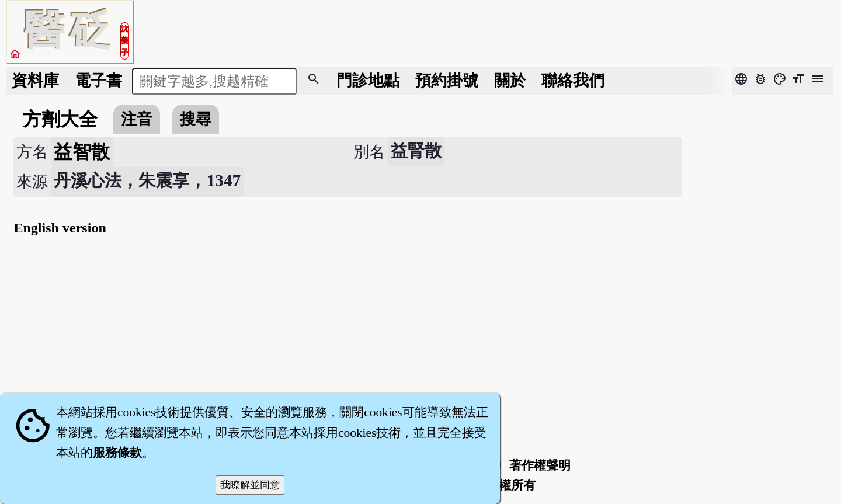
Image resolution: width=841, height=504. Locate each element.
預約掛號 (447, 81)
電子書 (98, 81)
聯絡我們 (573, 81)
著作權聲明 (540, 465)
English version (60, 228)
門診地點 (368, 81)
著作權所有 (505, 485)
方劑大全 (60, 119)
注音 (137, 119)
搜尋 (196, 119)
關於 (510, 81)
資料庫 (35, 81)
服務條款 (117, 453)
